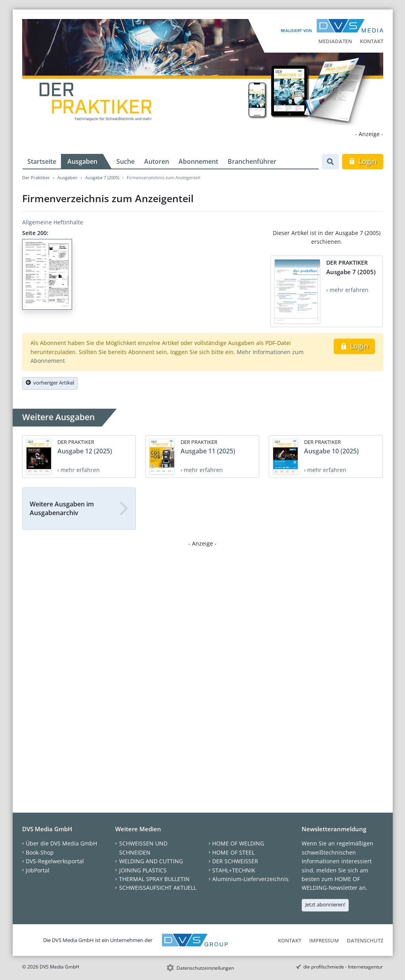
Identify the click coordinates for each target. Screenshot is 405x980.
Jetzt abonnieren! (325, 904)
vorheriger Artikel (50, 383)
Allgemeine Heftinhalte (53, 222)
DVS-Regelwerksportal (55, 861)
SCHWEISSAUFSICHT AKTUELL (158, 888)
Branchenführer (252, 161)
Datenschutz (365, 940)
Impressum (324, 940)
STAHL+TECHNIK (234, 870)
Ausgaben (82, 161)
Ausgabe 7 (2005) (102, 177)
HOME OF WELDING (238, 843)
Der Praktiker (36, 177)
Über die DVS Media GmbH (61, 843)
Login (362, 161)
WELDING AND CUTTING (151, 861)
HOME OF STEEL (233, 852)
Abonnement (198, 161)
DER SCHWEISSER (235, 861)
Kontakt (372, 41)
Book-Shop (40, 852)
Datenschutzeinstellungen (205, 968)
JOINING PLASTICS (143, 870)
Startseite (42, 161)
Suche (125, 161)
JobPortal (38, 870)
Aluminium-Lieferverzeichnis (250, 879)
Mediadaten (335, 41)
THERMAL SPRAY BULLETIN (154, 879)
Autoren (157, 161)
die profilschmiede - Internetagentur (343, 967)
